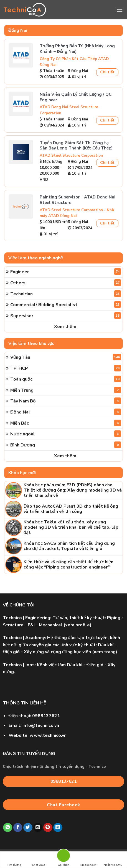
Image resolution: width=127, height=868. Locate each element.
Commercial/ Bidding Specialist (66, 304)
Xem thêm (65, 327)
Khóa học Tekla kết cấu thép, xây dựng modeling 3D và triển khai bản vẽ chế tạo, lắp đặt (71, 528)
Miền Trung (66, 390)
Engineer (66, 272)
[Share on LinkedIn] (58, 828)
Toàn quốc (66, 379)
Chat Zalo (39, 860)
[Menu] (120, 10)
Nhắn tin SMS (113, 860)
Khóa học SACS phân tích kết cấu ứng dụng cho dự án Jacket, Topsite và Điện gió (69, 546)
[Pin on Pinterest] (48, 828)
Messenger (88, 860)
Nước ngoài (66, 434)
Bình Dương (66, 445)
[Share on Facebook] (18, 828)
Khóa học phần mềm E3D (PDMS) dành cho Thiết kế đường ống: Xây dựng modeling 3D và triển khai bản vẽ (73, 490)
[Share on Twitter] (28, 828)
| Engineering (26, 618)
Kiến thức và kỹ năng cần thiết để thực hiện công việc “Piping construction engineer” (68, 565)
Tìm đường (14, 860)
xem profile (78, 625)
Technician (66, 294)
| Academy (24, 638)
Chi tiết (107, 72)
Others (66, 283)
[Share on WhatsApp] (8, 828)
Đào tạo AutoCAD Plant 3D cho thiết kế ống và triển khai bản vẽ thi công (71, 509)
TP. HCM (66, 368)
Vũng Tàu (66, 357)
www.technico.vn (48, 735)
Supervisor (66, 316)
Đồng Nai (66, 412)
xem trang (105, 652)
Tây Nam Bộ (66, 401)
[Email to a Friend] (38, 828)
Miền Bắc (66, 423)
